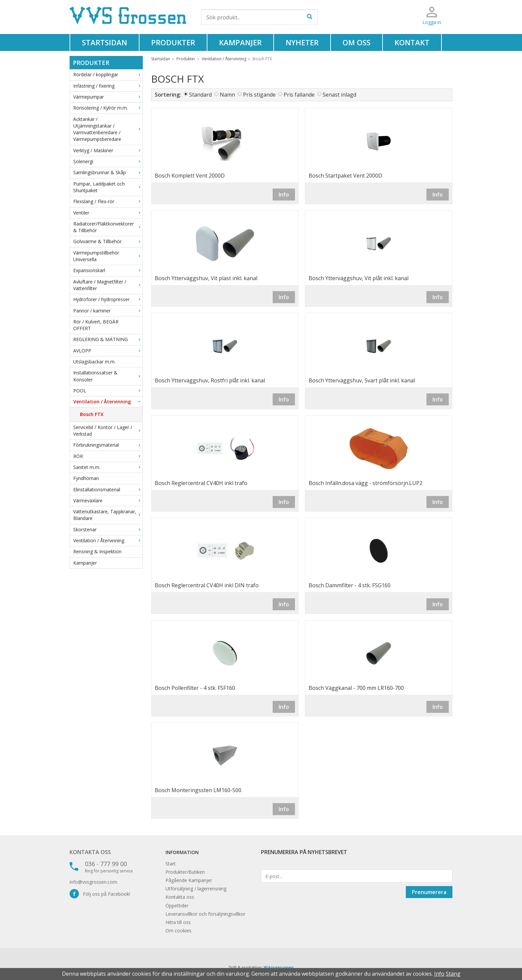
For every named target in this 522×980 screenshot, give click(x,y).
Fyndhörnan (86, 478)
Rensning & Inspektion (97, 551)
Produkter (173, 42)
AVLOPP (108, 351)
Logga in (432, 22)
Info (284, 195)
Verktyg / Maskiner (108, 150)
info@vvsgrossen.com (93, 882)
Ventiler (108, 213)
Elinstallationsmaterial (108, 490)
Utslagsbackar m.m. (94, 362)
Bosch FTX (92, 414)
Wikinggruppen (279, 967)
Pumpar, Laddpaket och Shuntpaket (108, 187)
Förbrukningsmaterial (108, 445)
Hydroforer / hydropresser (108, 299)
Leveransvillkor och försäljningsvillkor (205, 914)
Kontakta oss (90, 852)
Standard (200, 95)
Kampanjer (240, 42)
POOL (108, 391)
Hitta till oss (178, 922)
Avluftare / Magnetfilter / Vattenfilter (108, 285)
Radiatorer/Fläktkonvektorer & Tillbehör (108, 227)
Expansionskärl (108, 270)
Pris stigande (259, 95)
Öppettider (177, 906)
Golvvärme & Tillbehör (108, 241)
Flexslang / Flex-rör (108, 201)
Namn (227, 95)
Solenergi (108, 161)
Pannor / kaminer (108, 311)
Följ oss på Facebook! (100, 894)
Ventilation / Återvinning (108, 402)
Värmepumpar (108, 97)
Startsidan (105, 42)
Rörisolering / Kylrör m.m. (108, 108)
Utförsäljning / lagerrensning (196, 889)
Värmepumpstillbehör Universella (108, 256)
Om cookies (178, 931)
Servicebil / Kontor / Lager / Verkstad (108, 431)
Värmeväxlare (108, 500)
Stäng (453, 974)
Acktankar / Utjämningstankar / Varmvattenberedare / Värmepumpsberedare (108, 129)
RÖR (108, 456)
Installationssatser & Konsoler (108, 376)
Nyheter (302, 42)
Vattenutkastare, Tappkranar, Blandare (108, 515)
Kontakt (412, 42)
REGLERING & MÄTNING (108, 339)
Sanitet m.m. (108, 467)
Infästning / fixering (108, 86)
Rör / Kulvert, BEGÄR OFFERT (96, 325)
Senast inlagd (339, 95)
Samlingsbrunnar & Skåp (108, 172)
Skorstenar (108, 529)
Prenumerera (429, 892)
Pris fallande (299, 95)
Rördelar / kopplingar (108, 74)
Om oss (357, 42)
